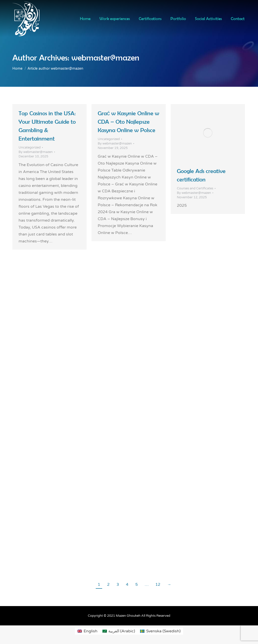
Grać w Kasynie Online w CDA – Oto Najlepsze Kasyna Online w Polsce (129, 122)
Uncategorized (30, 147)
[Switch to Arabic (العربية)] (119, 631)
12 (158, 585)
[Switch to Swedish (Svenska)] (160, 631)
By (36, 152)
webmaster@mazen (105, 58)
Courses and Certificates (195, 188)
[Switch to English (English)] (87, 631)
